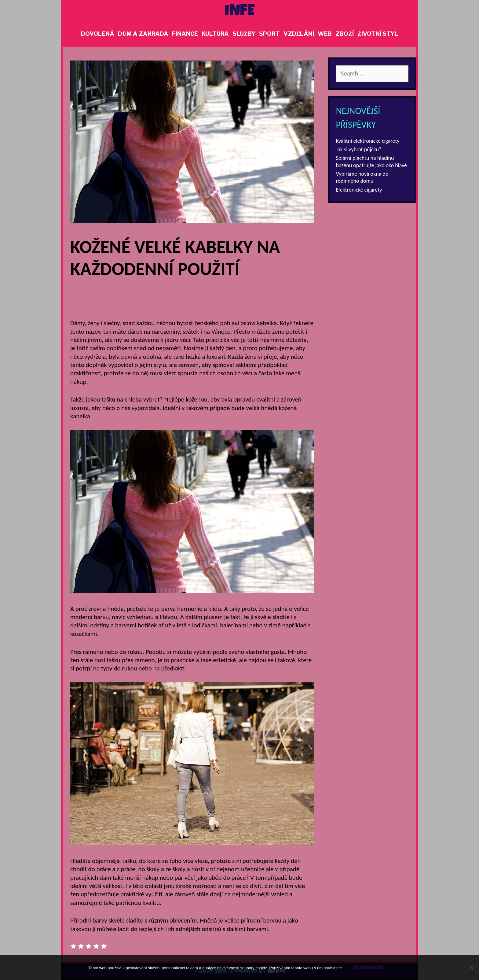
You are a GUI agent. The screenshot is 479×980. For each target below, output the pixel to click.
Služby (244, 34)
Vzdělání (299, 34)
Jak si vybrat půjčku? (359, 149)
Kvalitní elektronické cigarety (368, 141)
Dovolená (98, 34)
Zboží (345, 34)
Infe (240, 12)
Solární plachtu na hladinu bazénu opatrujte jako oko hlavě (372, 161)
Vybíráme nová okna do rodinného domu (362, 177)
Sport (269, 34)
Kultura (215, 34)
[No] (471, 967)
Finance (185, 34)
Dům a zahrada (143, 34)
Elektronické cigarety (359, 190)
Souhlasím (368, 967)
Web (325, 34)
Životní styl (378, 34)
